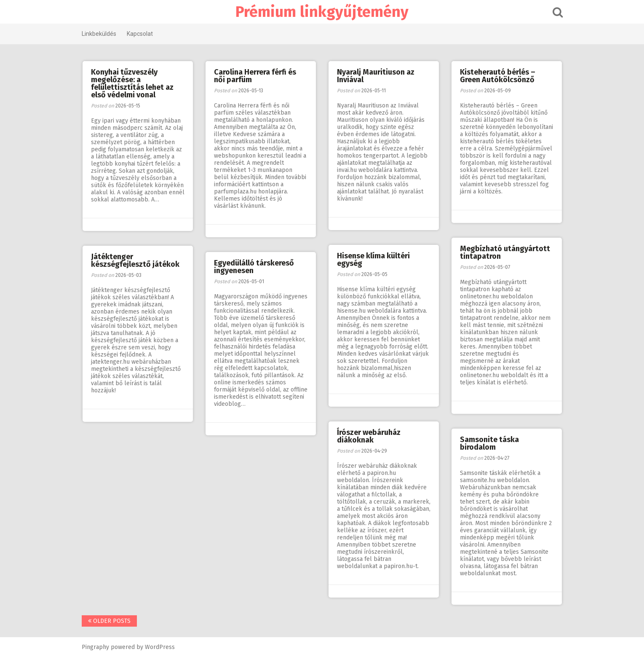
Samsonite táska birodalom (489, 443)
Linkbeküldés (99, 34)
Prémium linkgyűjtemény (322, 12)
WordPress (160, 647)
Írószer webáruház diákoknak (369, 436)
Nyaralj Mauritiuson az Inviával (376, 76)
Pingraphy (95, 647)
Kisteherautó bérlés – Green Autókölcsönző (498, 76)
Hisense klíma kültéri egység (373, 260)
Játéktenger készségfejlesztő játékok (135, 260)
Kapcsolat (140, 34)
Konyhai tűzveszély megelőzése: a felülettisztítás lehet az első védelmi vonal (132, 83)
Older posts (109, 621)
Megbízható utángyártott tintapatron (505, 252)
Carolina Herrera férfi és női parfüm (255, 76)
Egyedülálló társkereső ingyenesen (254, 267)
